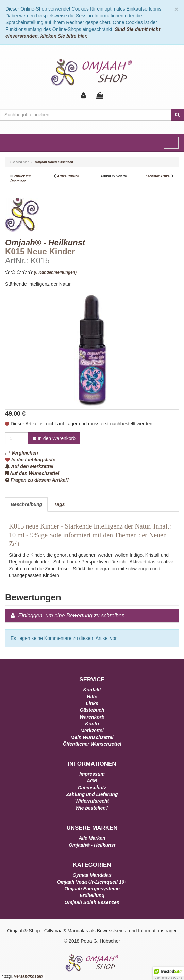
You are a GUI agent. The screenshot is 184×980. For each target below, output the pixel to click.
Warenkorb (92, 717)
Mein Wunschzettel (92, 737)
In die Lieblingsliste (30, 460)
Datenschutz (92, 788)
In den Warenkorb (54, 438)
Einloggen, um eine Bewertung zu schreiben (71, 616)
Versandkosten (28, 976)
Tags (59, 504)
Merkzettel (92, 731)
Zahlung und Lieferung (92, 794)
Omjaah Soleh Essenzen (92, 902)
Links (92, 703)
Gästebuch (92, 710)
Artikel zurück (68, 176)
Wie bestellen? (92, 808)
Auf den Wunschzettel (32, 473)
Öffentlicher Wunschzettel (92, 744)
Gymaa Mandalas (92, 875)
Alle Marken (92, 838)
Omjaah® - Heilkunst (92, 845)
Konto (92, 724)
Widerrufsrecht (92, 801)
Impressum (92, 774)
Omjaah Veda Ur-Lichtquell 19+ (92, 882)
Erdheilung (92, 895)
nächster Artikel (158, 176)
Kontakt (92, 690)
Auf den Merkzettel (29, 466)
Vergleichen (22, 453)
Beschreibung (26, 504)
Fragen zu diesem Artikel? (37, 480)
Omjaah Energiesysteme (92, 889)
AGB (92, 781)
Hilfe (92, 697)
